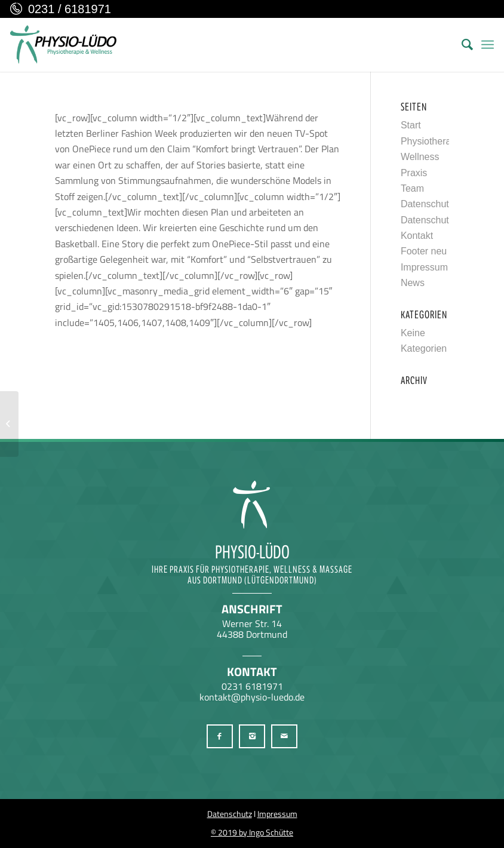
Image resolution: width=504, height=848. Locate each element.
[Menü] (488, 45)
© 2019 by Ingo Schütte (252, 832)
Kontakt (417, 236)
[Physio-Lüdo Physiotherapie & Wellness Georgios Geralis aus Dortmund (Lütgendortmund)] (63, 45)
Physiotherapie (432, 141)
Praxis (414, 173)
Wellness (420, 157)
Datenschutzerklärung (447, 204)
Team (412, 188)
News (413, 283)
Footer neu (424, 251)
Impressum (424, 267)
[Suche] (461, 45)
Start (411, 125)
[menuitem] (461, 45)
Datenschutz (230, 814)
